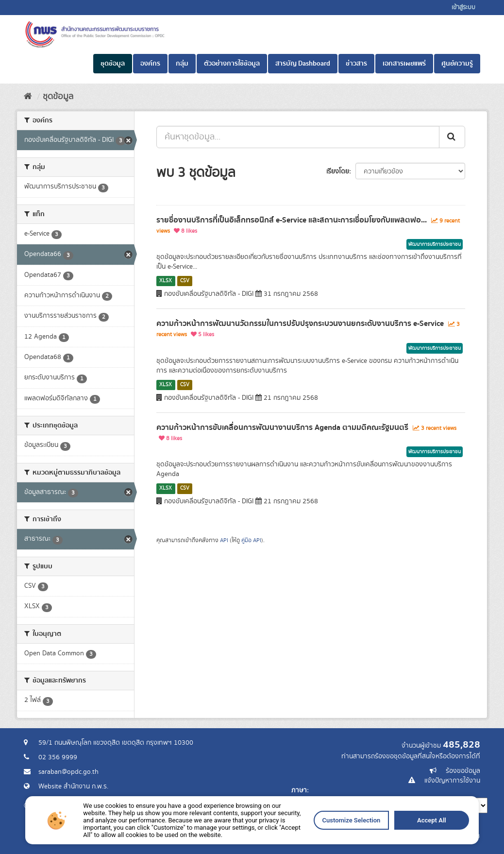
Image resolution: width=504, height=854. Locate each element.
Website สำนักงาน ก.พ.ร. (73, 786)
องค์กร (150, 64)
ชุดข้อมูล (113, 64)
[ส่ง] (452, 137)
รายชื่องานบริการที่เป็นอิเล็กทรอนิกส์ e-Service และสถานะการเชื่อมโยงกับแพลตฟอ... (292, 220)
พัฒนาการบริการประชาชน (435, 244)
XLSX (166, 281)
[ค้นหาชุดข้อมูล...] (298, 137)
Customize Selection (292, 848)
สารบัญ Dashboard (303, 64)
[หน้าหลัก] (28, 97)
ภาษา (299, 790)
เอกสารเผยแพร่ (404, 64)
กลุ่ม (182, 64)
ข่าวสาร (356, 64)
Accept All (334, 848)
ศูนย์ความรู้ (457, 64)
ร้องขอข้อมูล (463, 771)
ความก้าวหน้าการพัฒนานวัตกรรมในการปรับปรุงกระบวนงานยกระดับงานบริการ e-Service (300, 324)
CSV (185, 281)
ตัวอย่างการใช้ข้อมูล (232, 64)
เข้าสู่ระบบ (463, 8)
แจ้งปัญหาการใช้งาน (452, 781)
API (224, 540)
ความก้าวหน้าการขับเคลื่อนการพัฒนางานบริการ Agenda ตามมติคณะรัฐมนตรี (282, 427)
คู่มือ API (251, 540)
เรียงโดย (338, 171)
